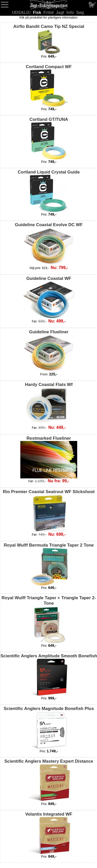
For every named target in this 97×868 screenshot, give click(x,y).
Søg (80, 13)
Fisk (38, 13)
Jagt (61, 13)
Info (71, 13)
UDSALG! (22, 13)
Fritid (49, 13)
